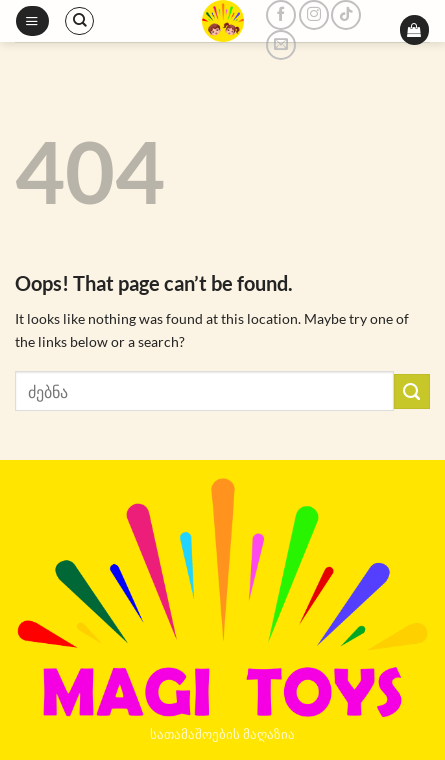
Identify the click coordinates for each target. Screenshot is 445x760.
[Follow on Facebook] (281, 15)
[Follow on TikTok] (346, 15)
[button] (32, 21)
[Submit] (412, 392)
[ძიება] (79, 21)
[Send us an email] (281, 45)
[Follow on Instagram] (314, 15)
